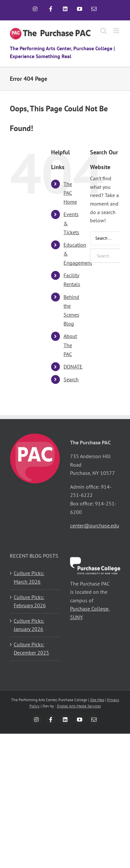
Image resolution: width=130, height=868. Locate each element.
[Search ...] (105, 256)
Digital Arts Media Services (79, 706)
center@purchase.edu (95, 525)
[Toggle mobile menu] (117, 31)
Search (71, 379)
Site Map (97, 700)
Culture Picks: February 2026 (30, 601)
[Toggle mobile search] (103, 31)
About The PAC (70, 345)
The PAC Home (70, 193)
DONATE (73, 367)
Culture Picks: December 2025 (31, 649)
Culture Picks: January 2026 (29, 625)
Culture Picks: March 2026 (29, 577)
